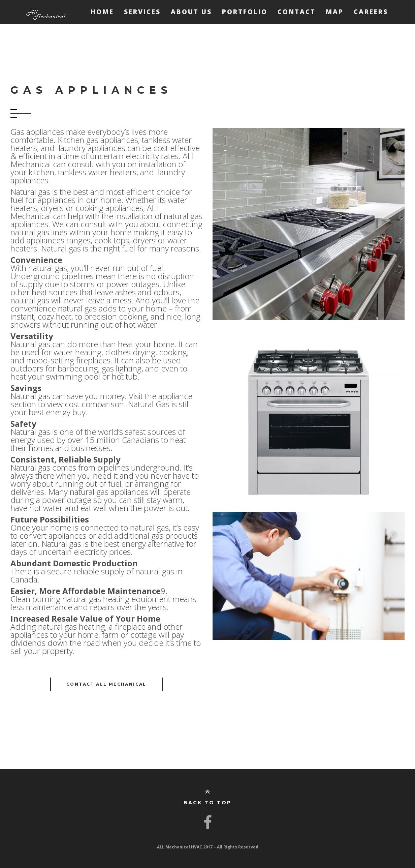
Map (335, 12)
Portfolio (245, 12)
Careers (371, 12)
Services (142, 12)
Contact (297, 12)
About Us (191, 12)
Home (102, 12)
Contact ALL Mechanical (106, 684)
